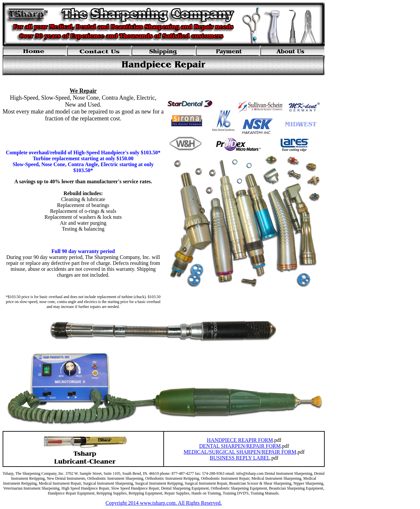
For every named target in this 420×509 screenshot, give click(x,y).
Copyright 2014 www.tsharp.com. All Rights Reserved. (164, 503)
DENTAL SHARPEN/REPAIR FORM (240, 446)
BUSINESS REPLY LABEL (240, 458)
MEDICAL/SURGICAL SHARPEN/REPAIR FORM (240, 452)
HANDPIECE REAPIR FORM (240, 440)
